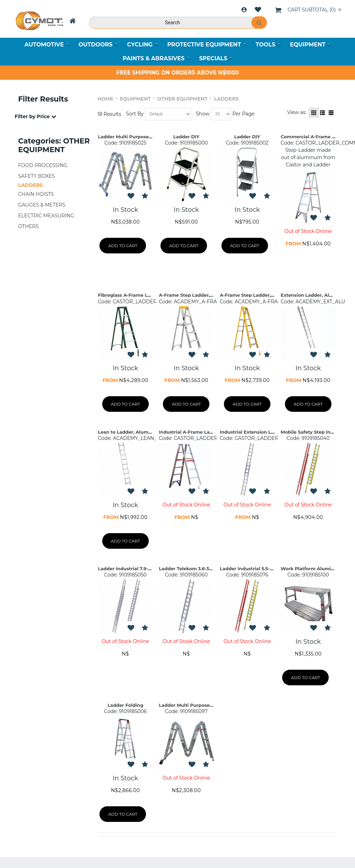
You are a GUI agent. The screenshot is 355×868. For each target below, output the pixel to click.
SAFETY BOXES (36, 176)
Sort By (135, 114)
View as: (297, 112)
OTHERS (28, 226)
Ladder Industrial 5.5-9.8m (251, 568)
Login (244, 10)
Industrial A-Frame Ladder (190, 432)
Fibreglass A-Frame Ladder (130, 295)
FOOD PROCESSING (43, 165)
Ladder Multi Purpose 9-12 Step (195, 705)
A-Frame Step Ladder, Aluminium (198, 295)
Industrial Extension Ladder (252, 432)
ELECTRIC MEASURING (46, 216)
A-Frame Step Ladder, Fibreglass (258, 295)
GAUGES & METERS (42, 205)
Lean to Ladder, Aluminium (130, 432)
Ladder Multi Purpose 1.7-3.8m (133, 137)
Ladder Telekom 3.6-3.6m (188, 568)
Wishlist (258, 10)
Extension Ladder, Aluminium (316, 295)
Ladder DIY (186, 137)
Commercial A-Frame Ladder (315, 137)
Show (203, 114)
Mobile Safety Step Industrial (315, 432)
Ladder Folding (125, 705)
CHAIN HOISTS (36, 194)
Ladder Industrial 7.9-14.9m (130, 568)
